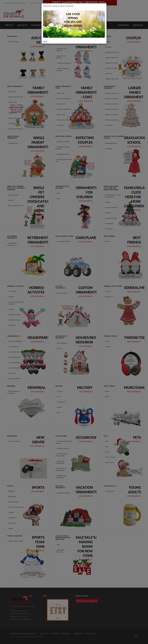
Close (45, 42)
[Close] (104, 6)
